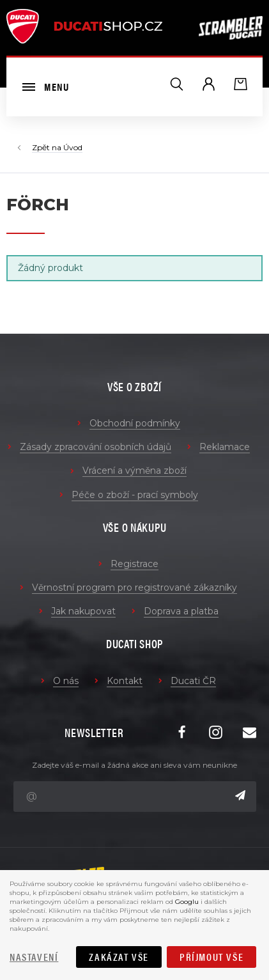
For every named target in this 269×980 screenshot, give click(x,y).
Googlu (187, 902)
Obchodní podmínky (135, 423)
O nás (66, 681)
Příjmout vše (211, 957)
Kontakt (125, 681)
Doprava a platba (181, 611)
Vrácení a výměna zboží (134, 471)
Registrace (134, 564)
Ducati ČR (193, 681)
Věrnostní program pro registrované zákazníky (134, 587)
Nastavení (34, 957)
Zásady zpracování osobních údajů (96, 447)
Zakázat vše (119, 957)
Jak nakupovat (83, 611)
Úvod (73, 147)
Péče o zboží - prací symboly (135, 495)
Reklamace (225, 447)
